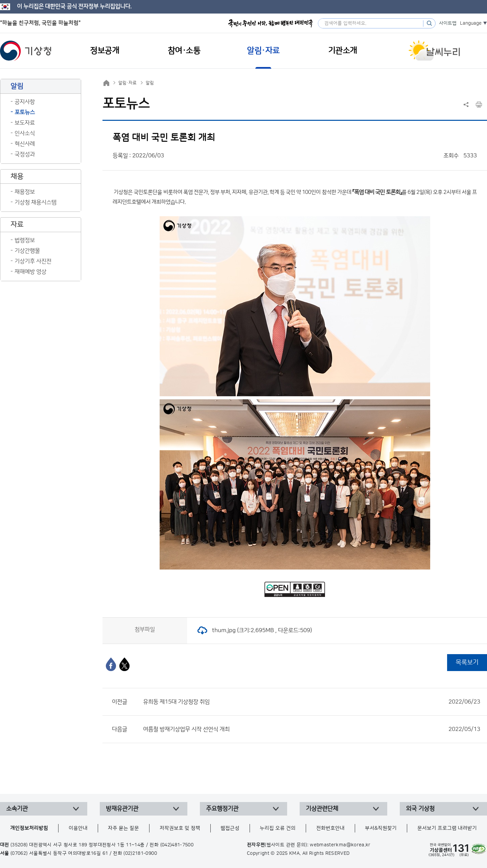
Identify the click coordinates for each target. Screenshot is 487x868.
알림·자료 (127, 83)
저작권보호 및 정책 (180, 828)
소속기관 (17, 809)
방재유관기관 (122, 809)
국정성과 (25, 154)
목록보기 (467, 662)
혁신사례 (25, 144)
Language (471, 23)
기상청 (26, 51)
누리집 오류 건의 (278, 828)
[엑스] (124, 664)
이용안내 (78, 828)
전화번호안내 (330, 828)
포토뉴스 (25, 112)
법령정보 (25, 240)
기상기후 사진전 (33, 261)
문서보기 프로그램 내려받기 (447, 828)
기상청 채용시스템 (36, 202)
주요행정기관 (222, 809)
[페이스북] (111, 664)
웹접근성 (230, 828)
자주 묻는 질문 (123, 828)
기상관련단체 (322, 809)
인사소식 (25, 133)
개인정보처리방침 (29, 828)
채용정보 (25, 192)
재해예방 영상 (30, 272)
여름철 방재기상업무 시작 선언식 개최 (312, 729)
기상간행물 (27, 251)
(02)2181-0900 (140, 853)
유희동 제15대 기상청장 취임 (312, 702)
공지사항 (25, 102)
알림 (150, 83)
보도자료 (25, 123)
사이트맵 (448, 23)
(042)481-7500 (177, 845)
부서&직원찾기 (381, 828)
